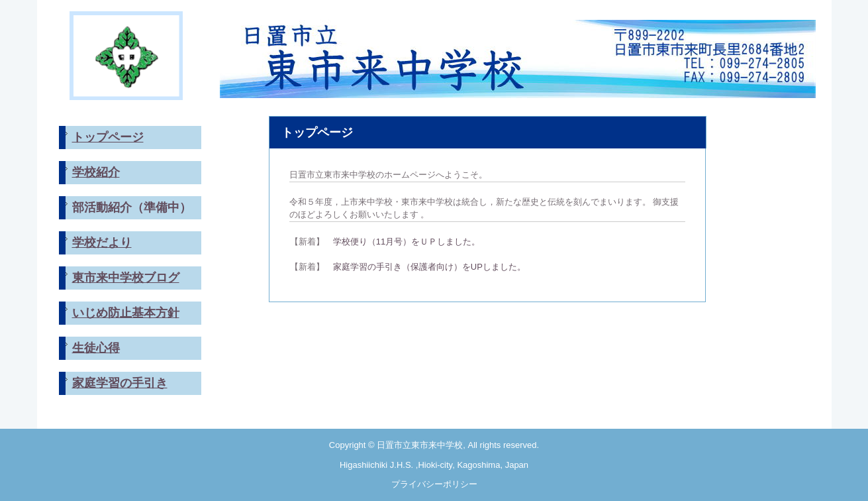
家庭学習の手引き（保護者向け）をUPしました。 (425, 267)
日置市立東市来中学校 (518, 56)
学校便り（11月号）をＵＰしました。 (407, 242)
